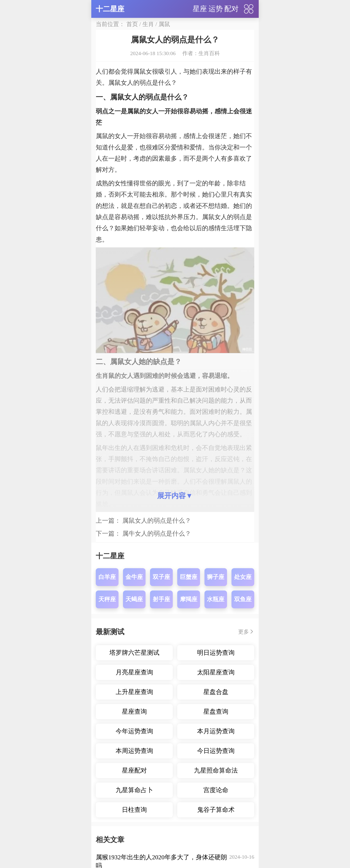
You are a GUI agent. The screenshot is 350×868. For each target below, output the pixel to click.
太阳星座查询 (216, 672)
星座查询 (134, 712)
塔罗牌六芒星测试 (134, 653)
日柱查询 (134, 810)
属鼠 (164, 24)
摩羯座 (189, 599)
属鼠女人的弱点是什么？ (157, 521)
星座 (200, 9)
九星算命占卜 (134, 790)
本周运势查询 (134, 751)
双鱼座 (243, 599)
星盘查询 (216, 712)
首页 (132, 24)
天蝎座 (134, 599)
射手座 (161, 599)
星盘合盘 (216, 692)
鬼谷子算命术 (216, 810)
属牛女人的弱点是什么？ (157, 533)
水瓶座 (216, 599)
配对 (231, 9)
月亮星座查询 (134, 672)
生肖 (148, 24)
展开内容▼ (175, 496)
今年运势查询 (134, 731)
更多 (244, 632)
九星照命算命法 (216, 770)
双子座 (161, 577)
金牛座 (134, 577)
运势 (216, 9)
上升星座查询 (134, 692)
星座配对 (134, 770)
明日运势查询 (216, 653)
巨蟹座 (189, 577)
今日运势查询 (216, 751)
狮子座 (216, 577)
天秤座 (107, 599)
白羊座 (107, 577)
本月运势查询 (216, 731)
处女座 (243, 577)
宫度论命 (216, 790)
